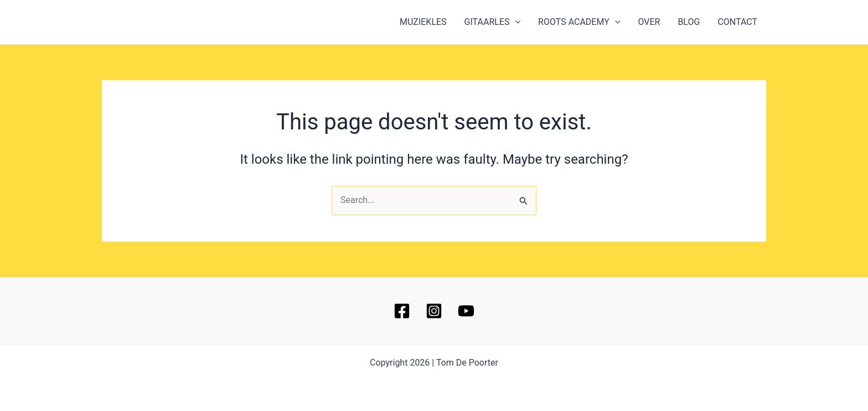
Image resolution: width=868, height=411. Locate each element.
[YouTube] (466, 311)
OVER (649, 22)
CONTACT (737, 22)
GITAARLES (493, 22)
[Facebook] (402, 311)
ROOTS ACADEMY (579, 22)
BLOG (689, 22)
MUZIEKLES (423, 22)
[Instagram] (434, 311)
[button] (515, 22)
